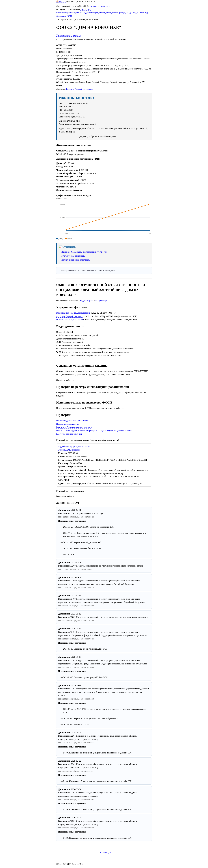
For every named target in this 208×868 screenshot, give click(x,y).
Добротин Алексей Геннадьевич (80, 89)
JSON (89, 9)
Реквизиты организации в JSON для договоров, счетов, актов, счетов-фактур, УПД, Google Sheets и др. (103, 13)
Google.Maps (101, 300)
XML (83, 9)
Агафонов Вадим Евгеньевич (69, 316)
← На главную (104, 853)
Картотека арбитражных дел (69, 434)
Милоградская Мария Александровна (73, 313)
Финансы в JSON (64, 16)
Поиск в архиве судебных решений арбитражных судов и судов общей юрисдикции (94, 431)
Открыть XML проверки (69, 450)
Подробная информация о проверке (74, 446)
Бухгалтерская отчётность (73, 256)
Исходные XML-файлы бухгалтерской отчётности (84, 252)
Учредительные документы (69, 35)
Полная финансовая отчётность (76, 260)
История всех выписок (100, 6)
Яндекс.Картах (87, 300)
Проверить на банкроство (68, 424)
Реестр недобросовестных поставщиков (74, 427)
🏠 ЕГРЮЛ (61, 1)
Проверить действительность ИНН (72, 420)
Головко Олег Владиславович (70, 320)
